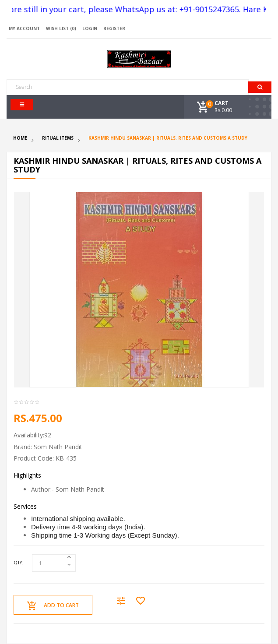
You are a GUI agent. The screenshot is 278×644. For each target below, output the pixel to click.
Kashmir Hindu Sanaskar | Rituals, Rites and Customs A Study (168, 138)
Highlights (27, 475)
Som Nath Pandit (58, 447)
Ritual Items (58, 138)
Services (25, 506)
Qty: (18, 563)
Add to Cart (53, 606)
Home (20, 138)
